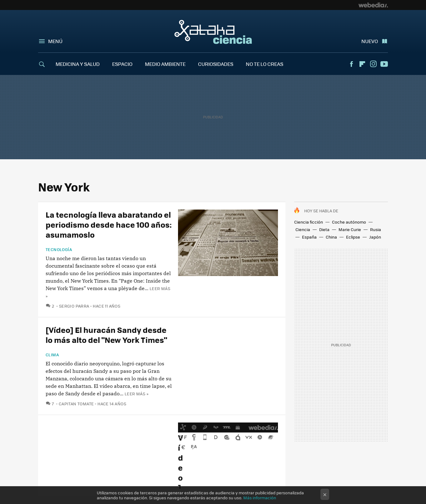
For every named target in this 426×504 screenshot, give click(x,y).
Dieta (324, 229)
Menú (55, 41)
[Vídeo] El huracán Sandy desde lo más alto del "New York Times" (106, 335)
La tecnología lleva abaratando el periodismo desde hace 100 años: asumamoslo (109, 224)
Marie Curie (350, 229)
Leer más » (136, 394)
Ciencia (303, 229)
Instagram (373, 64)
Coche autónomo (349, 222)
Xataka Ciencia (213, 32)
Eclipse (353, 237)
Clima (52, 355)
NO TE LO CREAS (265, 64)
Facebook (351, 64)
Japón (375, 237)
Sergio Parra (74, 306)
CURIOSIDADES (216, 64)
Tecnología (59, 250)
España (309, 237)
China (331, 237)
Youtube (384, 64)
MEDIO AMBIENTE (165, 64)
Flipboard (362, 64)
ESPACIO (122, 64)
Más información (260, 498)
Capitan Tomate (76, 404)
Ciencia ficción (309, 222)
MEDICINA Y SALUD (78, 64)
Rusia (376, 229)
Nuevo (370, 41)
